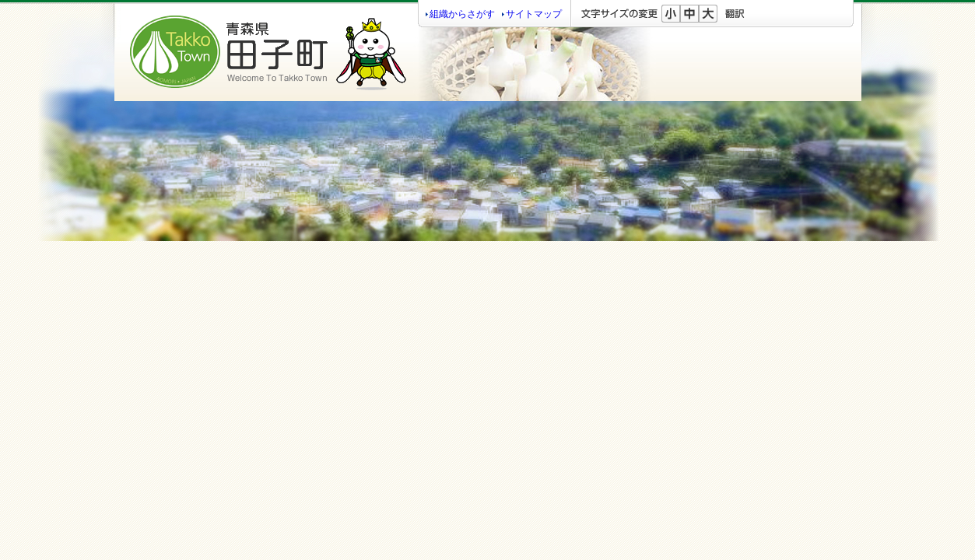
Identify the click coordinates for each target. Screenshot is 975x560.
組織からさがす (462, 14)
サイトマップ (534, 14)
